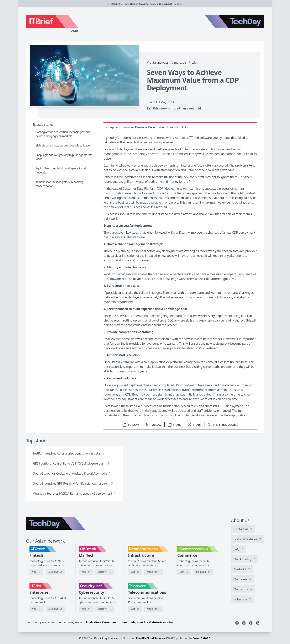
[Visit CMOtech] (86, 572)
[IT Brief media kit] (55, 609)
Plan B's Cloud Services (150, 638)
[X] (244, 623)
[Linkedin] (237, 623)
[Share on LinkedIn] (174, 425)
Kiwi (140, 622)
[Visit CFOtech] (36, 572)
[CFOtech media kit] (55, 572)
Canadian (109, 622)
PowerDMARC (201, 638)
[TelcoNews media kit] (154, 609)
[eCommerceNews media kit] (203, 572)
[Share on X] (194, 425)
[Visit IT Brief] (36, 609)
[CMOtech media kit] (105, 572)
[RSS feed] (258, 623)
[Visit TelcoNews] (135, 609)
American (159, 622)
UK (146, 622)
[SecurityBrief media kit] (105, 609)
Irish (132, 622)
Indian (122, 622)
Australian (93, 622)
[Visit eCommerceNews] (184, 572)
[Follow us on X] (153, 425)
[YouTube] (251, 623)
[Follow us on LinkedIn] (131, 425)
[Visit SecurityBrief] (86, 609)
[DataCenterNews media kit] (154, 572)
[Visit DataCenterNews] (135, 572)
